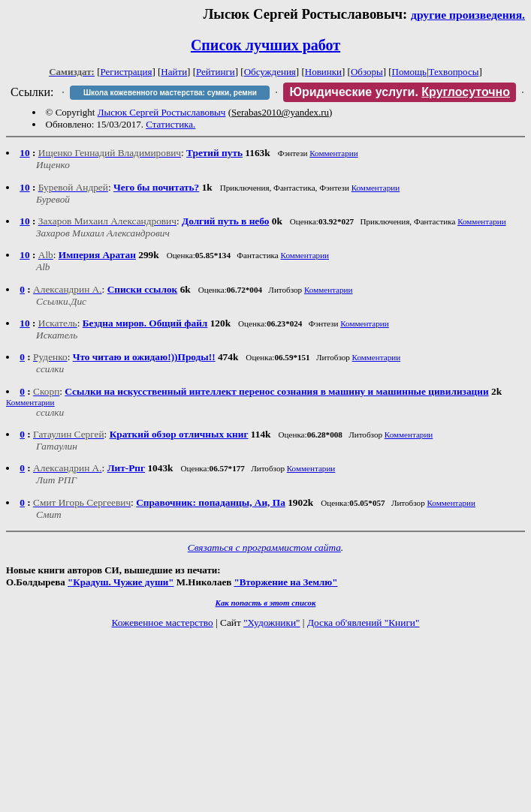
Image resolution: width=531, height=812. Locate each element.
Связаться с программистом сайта (264, 547)
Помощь (409, 72)
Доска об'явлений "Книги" (364, 623)
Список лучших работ (265, 45)
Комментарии (334, 153)
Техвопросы (454, 72)
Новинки (323, 72)
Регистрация (127, 72)
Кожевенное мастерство (163, 623)
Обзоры (367, 72)
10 (24, 153)
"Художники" (272, 623)
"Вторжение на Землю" (285, 582)
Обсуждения (270, 72)
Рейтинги (216, 72)
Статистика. (170, 124)
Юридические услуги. (400, 92)
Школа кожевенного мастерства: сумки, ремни (170, 93)
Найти (174, 72)
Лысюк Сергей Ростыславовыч (162, 112)
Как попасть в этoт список (266, 603)
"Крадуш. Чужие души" (121, 582)
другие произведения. (468, 15)
